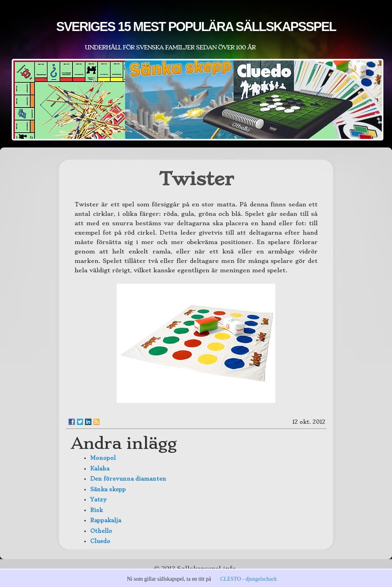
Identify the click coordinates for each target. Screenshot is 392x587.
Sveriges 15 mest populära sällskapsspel (196, 27)
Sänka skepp (108, 489)
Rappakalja (106, 520)
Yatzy (98, 499)
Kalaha (100, 469)
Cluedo (100, 541)
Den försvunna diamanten (128, 479)
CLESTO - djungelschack (249, 579)
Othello (101, 531)
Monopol (103, 458)
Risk (96, 510)
